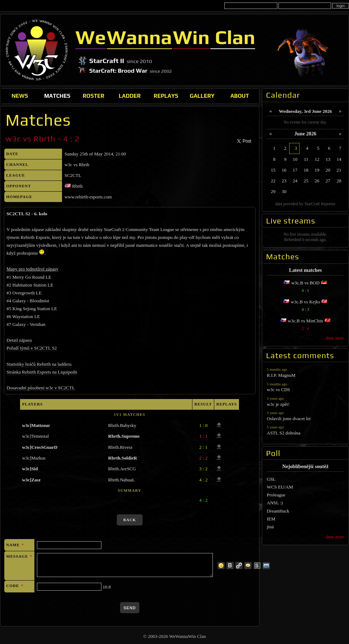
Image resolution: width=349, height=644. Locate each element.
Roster (94, 96)
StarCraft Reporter (320, 204)
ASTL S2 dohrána (306, 430)
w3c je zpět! (306, 401)
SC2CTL (73, 175)
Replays (166, 96)
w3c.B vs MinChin (306, 325)
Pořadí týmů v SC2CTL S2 (32, 348)
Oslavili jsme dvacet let (306, 416)
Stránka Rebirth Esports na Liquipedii (42, 372)
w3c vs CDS (306, 387)
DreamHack (278, 511)
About (240, 96)
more (221, 566)
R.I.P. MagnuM (306, 372)
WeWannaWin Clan (37, 50)
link (239, 566)
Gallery (202, 96)
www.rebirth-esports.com (88, 197)
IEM (271, 519)
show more (335, 338)
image (266, 566)
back (130, 520)
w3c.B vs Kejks (306, 306)
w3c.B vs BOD (306, 287)
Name (15, 545)
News (20, 96)
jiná (271, 527)
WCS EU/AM (280, 487)
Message (19, 556)
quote (248, 566)
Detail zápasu (19, 340)
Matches (57, 96)
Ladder (130, 96)
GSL (271, 479)
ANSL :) (275, 503)
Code (15, 586)
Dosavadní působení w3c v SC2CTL (41, 388)
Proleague (276, 495)
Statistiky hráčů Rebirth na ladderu (39, 364)
